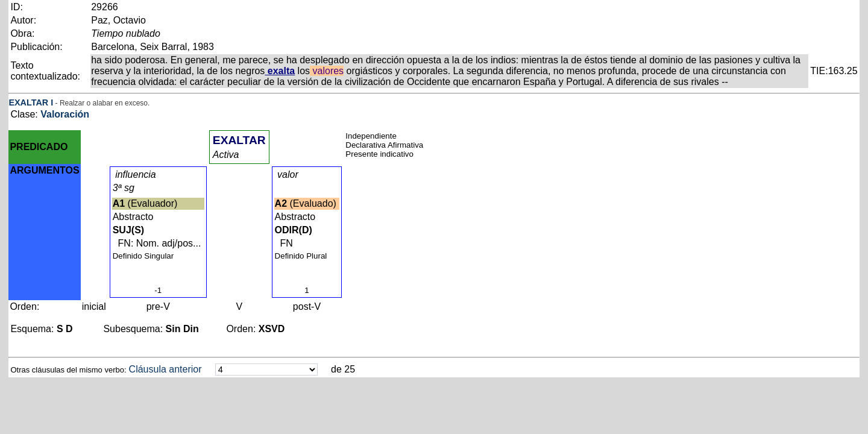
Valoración (65, 114)
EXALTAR (28, 102)
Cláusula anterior (165, 369)
